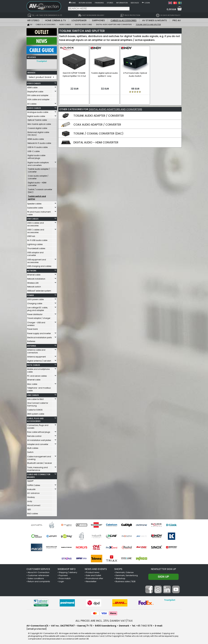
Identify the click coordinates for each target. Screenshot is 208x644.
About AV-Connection (39, 572)
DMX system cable (36, 413)
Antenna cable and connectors (36, 351)
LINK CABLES (33, 394)
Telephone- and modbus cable (39, 388)
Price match (65, 578)
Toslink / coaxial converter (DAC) (40, 190)
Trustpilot (42, 61)
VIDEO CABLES (34, 83)
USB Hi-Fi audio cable (38, 146)
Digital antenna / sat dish (39, 360)
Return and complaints (39, 581)
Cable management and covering (39, 457)
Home (73, 3)
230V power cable (35, 299)
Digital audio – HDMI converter (37, 183)
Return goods (85, 3)
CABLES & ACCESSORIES (124, 20)
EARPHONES (99, 20)
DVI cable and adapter (38, 95)
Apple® (30, 480)
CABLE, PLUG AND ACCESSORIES (35, 419)
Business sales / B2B (126, 581)
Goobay (31, 496)
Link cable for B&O (35, 398)
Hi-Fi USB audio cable (37, 239)
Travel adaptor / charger (39, 317)
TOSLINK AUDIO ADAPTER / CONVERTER (99, 112)
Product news (93, 572)
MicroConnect (34, 505)
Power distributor (35, 314)
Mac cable (32, 383)
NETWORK (32, 270)
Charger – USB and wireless (36, 323)
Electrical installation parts (40, 337)
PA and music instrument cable (39, 212)
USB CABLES (33, 218)
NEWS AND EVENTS (96, 568)
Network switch (34, 286)
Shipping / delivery (68, 572)
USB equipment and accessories (37, 260)
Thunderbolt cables (36, 248)
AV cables (32, 103)
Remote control (34, 435)
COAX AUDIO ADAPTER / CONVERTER (97, 121)
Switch (30, 451)
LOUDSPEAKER (79, 20)
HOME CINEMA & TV (56, 20)
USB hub (31, 235)
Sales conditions (36, 578)
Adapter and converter (38, 444)
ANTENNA (32, 345)
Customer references (38, 575)
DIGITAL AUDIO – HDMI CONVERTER (96, 139)
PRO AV (177, 20)
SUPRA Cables (34, 485)
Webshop (120, 578)
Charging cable (35, 303)
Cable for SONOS (35, 409)
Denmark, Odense (125, 572)
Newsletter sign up (163, 568)
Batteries (31, 341)
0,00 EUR (171, 9)
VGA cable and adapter (38, 99)
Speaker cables (34, 203)
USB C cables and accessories (36, 230)
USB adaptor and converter (35, 253)
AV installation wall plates (39, 439)
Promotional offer (95, 578)
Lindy (30, 501)
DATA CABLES (33, 364)
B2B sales (135, 3)
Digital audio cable (36, 115)
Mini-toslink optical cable (39, 123)
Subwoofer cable (35, 207)
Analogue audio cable (38, 111)
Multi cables (33, 447)
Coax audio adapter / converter (38, 176)
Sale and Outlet (93, 575)
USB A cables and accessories (36, 223)
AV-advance (33, 492)
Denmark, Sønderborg (127, 575)
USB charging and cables (39, 265)
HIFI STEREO (33, 20)
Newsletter (91, 581)
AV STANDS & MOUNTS (155, 20)
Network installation (36, 278)
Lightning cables (35, 244)
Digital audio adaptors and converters (38, 163)
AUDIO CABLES (34, 107)
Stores (110, 3)
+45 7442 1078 (144, 625)
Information (122, 3)
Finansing (99, 3)
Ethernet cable (34, 274)
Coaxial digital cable (37, 127)
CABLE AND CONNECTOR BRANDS (39, 475)
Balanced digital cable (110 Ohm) (38, 133)
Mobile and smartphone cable (38, 370)
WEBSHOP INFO (67, 568)
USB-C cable (34, 151)
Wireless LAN (33, 282)
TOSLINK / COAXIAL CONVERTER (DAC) (98, 130)
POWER (30, 295)
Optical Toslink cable (37, 119)
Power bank (32, 328)
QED (29, 509)
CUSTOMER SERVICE (38, 568)
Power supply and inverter (39, 333)
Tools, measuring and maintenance (37, 468)
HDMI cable (32, 87)
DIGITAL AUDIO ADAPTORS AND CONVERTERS (115, 106)
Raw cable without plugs (39, 431)
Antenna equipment (37, 356)
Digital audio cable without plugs (36, 156)
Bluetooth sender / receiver (40, 462)
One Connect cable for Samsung (38, 404)
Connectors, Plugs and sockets (38, 426)
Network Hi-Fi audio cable (39, 142)
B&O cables (33, 513)
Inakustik (31, 489)
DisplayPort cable (35, 91)
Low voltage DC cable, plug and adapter (37, 308)
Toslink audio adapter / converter (39, 170)
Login (147, 3)
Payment (63, 575)
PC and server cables (37, 375)
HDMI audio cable (36, 138)
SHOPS (118, 568)
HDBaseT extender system (39, 290)
